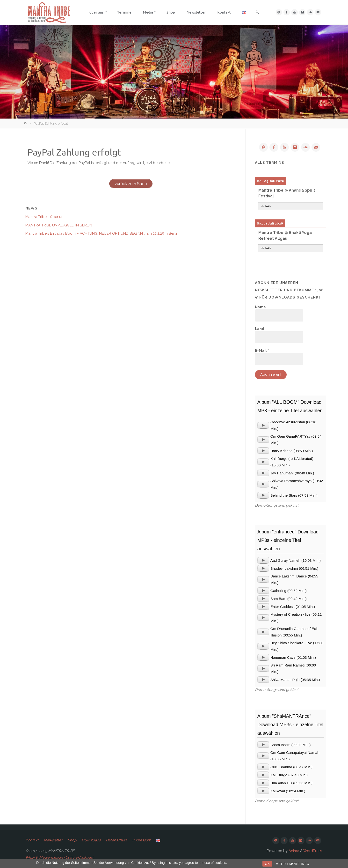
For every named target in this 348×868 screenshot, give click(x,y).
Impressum (142, 840)
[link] (256, 13)
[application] (263, 426)
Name (260, 307)
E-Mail (262, 351)
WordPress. (313, 851)
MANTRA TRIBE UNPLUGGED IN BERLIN (59, 225)
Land (260, 329)
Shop (72, 840)
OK (267, 864)
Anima (293, 851)
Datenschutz (116, 840)
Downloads (91, 840)
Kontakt (32, 840)
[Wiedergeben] (263, 426)
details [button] (266, 206)
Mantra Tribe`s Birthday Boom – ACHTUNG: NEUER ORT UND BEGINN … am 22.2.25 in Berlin (102, 233)
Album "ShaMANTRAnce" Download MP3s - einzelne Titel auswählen (290, 725)
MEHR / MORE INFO (293, 864)
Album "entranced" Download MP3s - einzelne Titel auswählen (288, 540)
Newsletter (53, 840)
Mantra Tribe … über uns (45, 217)
